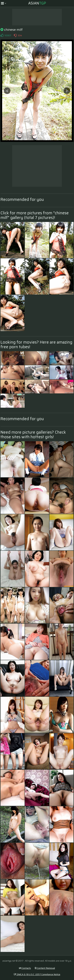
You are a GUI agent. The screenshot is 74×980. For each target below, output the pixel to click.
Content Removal (45, 968)
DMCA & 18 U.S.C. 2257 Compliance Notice (37, 974)
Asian (37, 3)
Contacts (25, 968)
